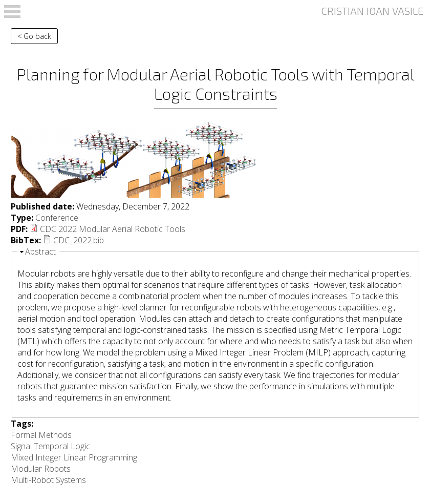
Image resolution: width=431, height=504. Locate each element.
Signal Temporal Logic (50, 446)
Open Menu (12, 12)
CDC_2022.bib (79, 240)
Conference (57, 218)
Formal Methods (41, 435)
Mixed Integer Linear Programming (74, 457)
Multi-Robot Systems (48, 480)
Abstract (40, 251)
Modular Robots (41, 469)
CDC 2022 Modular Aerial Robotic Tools (113, 229)
